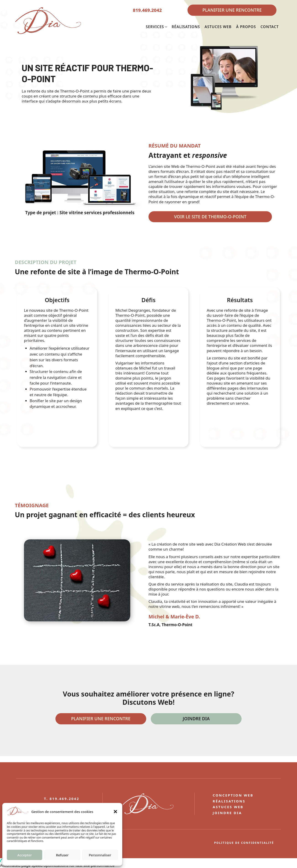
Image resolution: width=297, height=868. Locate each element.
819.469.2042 (147, 10)
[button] (115, 812)
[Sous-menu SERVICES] (166, 27)
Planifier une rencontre (101, 719)
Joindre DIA (196, 719)
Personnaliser (100, 855)
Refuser (62, 855)
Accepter (25, 855)
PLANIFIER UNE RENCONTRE (232, 10)
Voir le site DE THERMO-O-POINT (210, 217)
